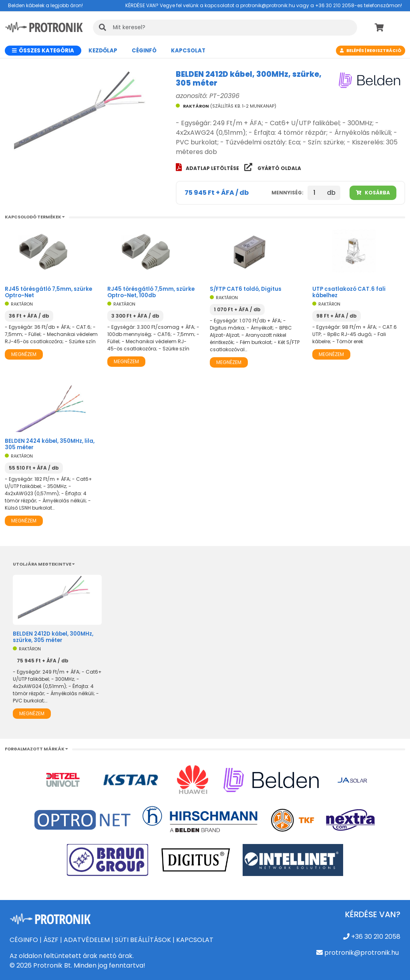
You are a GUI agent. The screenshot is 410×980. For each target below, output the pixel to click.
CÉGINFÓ (144, 51)
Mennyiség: (287, 193)
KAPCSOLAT (195, 940)
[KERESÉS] (225, 28)
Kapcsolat (188, 51)
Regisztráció (384, 51)
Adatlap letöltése (208, 168)
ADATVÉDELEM (87, 940)
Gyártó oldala (273, 168)
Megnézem (24, 354)
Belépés (355, 51)
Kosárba (373, 193)
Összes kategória (43, 51)
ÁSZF (51, 940)
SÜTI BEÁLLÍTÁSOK (143, 940)
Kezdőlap (103, 51)
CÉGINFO (24, 940)
